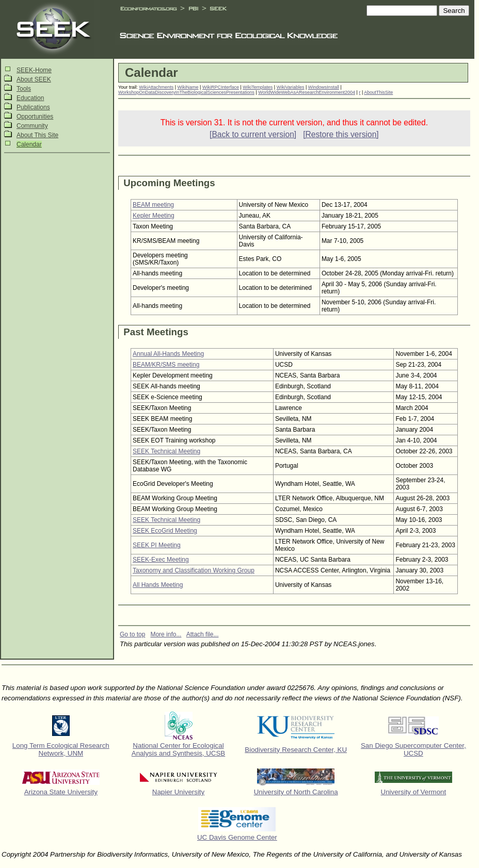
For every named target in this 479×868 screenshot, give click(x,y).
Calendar (29, 144)
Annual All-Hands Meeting (168, 354)
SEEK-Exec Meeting (161, 560)
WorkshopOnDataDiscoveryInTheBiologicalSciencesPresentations (186, 92)
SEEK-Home (34, 70)
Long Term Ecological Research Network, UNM (61, 749)
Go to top (132, 634)
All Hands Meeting (158, 585)
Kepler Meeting (154, 216)
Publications (33, 107)
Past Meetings (156, 332)
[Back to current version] (253, 134)
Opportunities (35, 117)
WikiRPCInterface (221, 87)
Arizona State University (61, 792)
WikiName (188, 87)
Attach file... (203, 634)
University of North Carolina (296, 792)
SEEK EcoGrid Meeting (165, 531)
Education (30, 98)
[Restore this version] (341, 134)
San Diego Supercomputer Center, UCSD (413, 749)
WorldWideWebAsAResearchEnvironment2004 (307, 92)
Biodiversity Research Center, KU (296, 750)
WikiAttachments (156, 87)
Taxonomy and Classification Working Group (194, 570)
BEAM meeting (153, 205)
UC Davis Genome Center (237, 837)
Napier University (178, 792)
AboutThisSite (378, 92)
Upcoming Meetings (169, 183)
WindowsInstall (324, 87)
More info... (166, 634)
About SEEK (34, 79)
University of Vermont (414, 792)
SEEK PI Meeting (157, 545)
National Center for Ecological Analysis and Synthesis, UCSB (179, 749)
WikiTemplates (258, 87)
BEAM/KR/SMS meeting (166, 365)
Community (32, 126)
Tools (24, 89)
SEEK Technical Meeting (166, 451)
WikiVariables (291, 87)
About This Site (37, 135)
